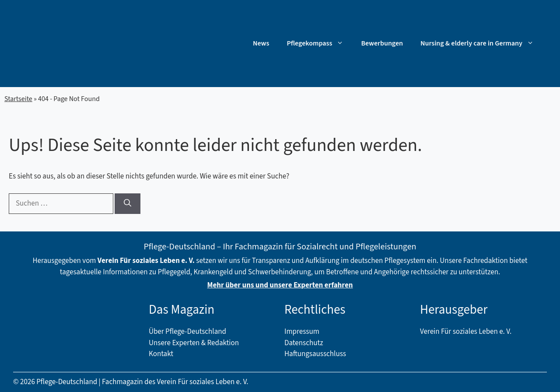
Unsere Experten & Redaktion (194, 343)
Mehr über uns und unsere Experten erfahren (280, 285)
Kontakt (161, 354)
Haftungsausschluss (315, 354)
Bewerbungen (382, 43)
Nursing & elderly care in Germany (481, 43)
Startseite (18, 99)
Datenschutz (304, 343)
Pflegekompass (319, 43)
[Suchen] (128, 204)
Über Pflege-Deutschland (187, 332)
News (261, 43)
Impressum (302, 332)
